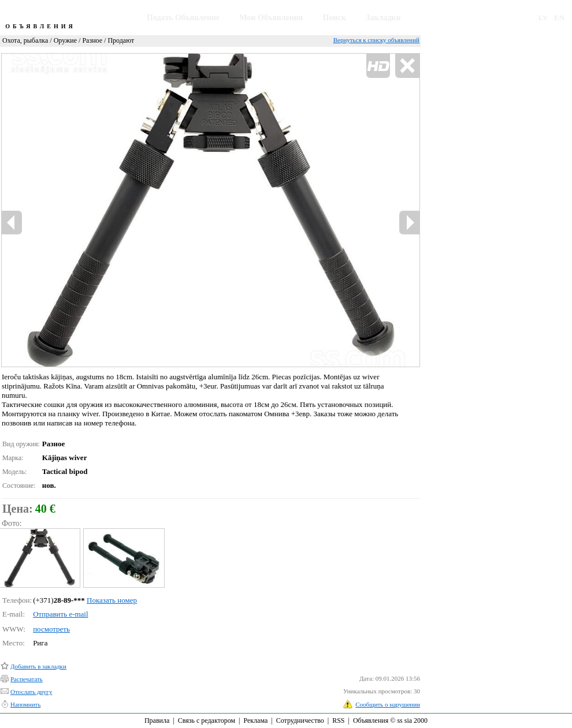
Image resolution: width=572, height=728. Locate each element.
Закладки (383, 18)
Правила (157, 720)
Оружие (65, 40)
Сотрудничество (300, 720)
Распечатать (27, 679)
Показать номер (112, 600)
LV (543, 18)
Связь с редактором (207, 720)
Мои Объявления (271, 18)
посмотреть (51, 629)
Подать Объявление (183, 18)
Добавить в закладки (38, 666)
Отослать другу (31, 692)
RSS (338, 720)
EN (559, 18)
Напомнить (25, 704)
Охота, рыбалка (25, 40)
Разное (92, 40)
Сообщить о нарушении (388, 704)
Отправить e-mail (60, 614)
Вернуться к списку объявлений (376, 40)
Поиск (335, 18)
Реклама (255, 720)
